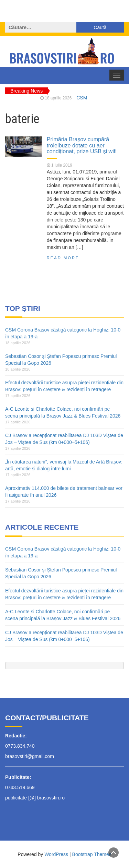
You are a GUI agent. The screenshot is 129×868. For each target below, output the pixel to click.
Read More (63, 258)
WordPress (56, 854)
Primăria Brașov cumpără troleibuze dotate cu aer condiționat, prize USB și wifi (82, 145)
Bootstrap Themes (92, 854)
